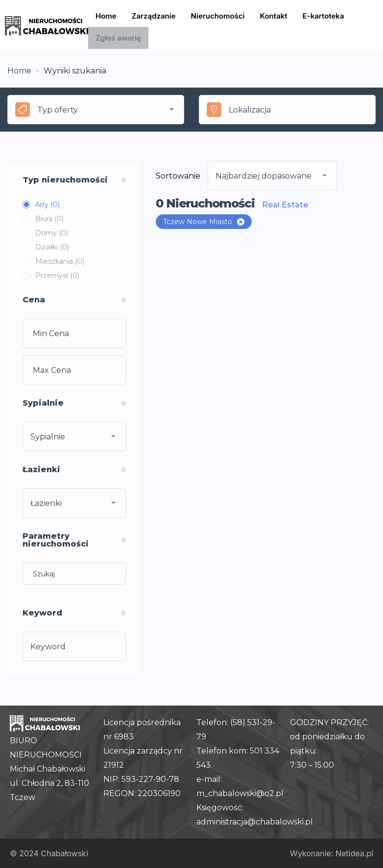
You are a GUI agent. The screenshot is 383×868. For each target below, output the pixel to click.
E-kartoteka (323, 16)
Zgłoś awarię (118, 38)
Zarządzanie (154, 16)
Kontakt (274, 16)
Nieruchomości (218, 16)
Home (106, 16)
